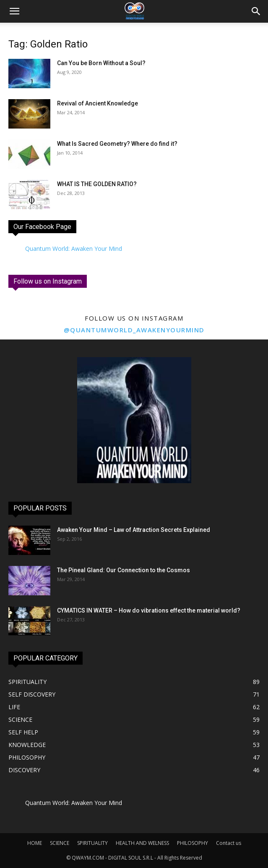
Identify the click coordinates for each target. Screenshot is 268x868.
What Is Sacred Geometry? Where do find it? (117, 144)
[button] (256, 11)
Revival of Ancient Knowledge (98, 103)
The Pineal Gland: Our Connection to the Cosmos (124, 570)
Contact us (229, 843)
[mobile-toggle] (14, 11)
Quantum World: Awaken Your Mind (74, 249)
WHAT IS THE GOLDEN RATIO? (97, 184)
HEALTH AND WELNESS (142, 843)
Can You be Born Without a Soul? (101, 63)
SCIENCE (60, 843)
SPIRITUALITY (92, 843)
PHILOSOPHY (193, 843)
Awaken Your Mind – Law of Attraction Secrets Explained (134, 530)
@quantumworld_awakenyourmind (134, 330)
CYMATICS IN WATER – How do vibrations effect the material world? (149, 610)
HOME (35, 843)
